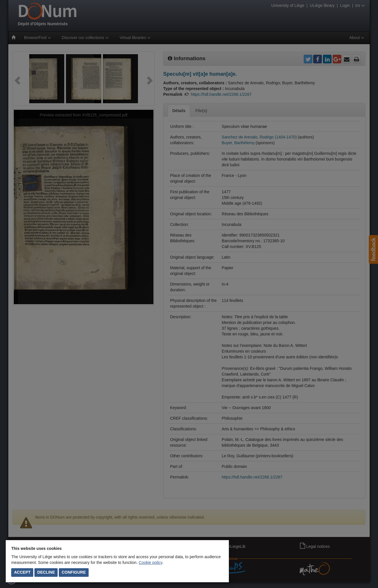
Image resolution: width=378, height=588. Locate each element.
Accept (22, 572)
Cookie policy (151, 562)
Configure (74, 572)
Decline (46, 572)
